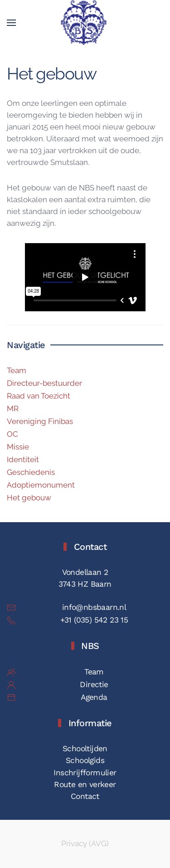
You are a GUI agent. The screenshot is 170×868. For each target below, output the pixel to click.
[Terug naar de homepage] (85, 23)
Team (17, 370)
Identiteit (23, 459)
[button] (11, 23)
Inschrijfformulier (85, 773)
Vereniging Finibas (40, 421)
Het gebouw (29, 498)
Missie (18, 447)
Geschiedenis (31, 472)
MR (13, 409)
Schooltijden (85, 748)
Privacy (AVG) (85, 843)
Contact (85, 796)
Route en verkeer (85, 784)
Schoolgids (85, 760)
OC (12, 434)
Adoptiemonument (41, 485)
